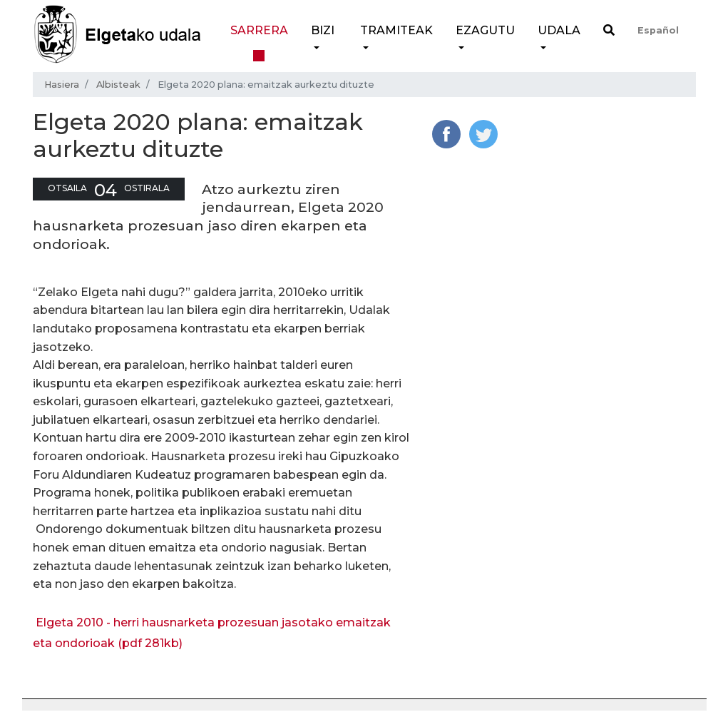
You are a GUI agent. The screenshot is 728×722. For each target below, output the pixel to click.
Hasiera (62, 85)
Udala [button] (559, 30)
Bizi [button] (323, 30)
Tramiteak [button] (396, 30)
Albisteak (118, 85)
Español (658, 30)
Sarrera (259, 30)
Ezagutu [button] (485, 30)
